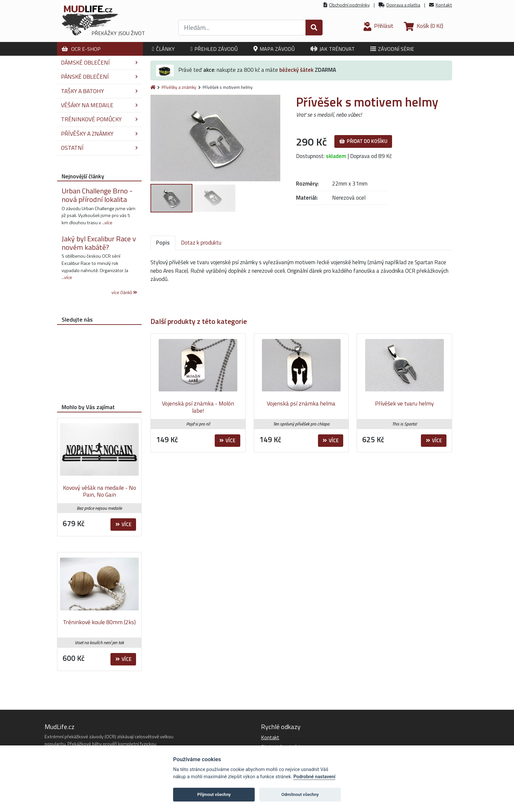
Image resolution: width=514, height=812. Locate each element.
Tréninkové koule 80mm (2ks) (99, 622)
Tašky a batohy (99, 91)
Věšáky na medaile (99, 105)
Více (227, 440)
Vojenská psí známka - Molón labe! (198, 407)
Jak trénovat (333, 49)
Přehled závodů (214, 49)
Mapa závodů (274, 49)
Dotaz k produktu (201, 243)
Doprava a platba (403, 5)
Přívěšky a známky (179, 87)
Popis (163, 243)
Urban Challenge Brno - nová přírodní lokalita (97, 195)
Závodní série (392, 49)
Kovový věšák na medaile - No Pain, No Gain (99, 491)
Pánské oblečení (99, 77)
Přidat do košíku (363, 141)
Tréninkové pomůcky (99, 119)
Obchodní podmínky (349, 5)
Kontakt (444, 5)
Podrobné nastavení (314, 777)
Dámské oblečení (99, 62)
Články (163, 49)
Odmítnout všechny (300, 794)
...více (107, 223)
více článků (124, 292)
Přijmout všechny (214, 794)
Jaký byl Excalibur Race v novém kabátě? (99, 243)
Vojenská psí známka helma (301, 403)
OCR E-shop (81, 49)
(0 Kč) (424, 26)
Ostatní (99, 148)
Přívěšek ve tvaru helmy (405, 403)
